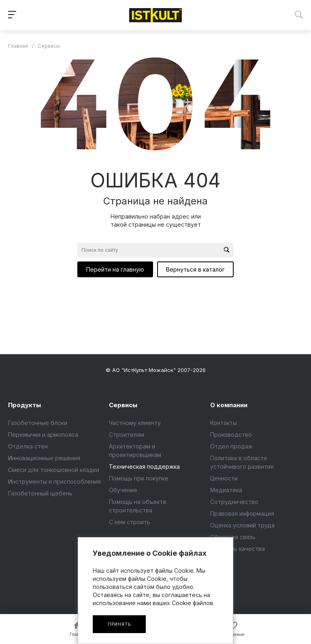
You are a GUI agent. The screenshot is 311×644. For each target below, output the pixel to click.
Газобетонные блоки (38, 423)
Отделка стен (28, 446)
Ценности (224, 478)
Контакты (224, 423)
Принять (119, 624)
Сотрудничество (234, 502)
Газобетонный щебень (40, 493)
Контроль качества (238, 549)
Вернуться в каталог (195, 269)
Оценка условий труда (242, 525)
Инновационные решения (44, 458)
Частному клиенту (135, 423)
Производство (231, 435)
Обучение (123, 490)
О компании (229, 405)
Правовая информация (242, 513)
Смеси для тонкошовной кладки (54, 470)
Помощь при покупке (139, 478)
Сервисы (123, 405)
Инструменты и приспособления (54, 481)
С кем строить (130, 522)
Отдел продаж (231, 446)
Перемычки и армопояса (43, 435)
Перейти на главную (115, 269)
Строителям (127, 435)
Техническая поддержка (144, 467)
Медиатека (226, 490)
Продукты (24, 405)
